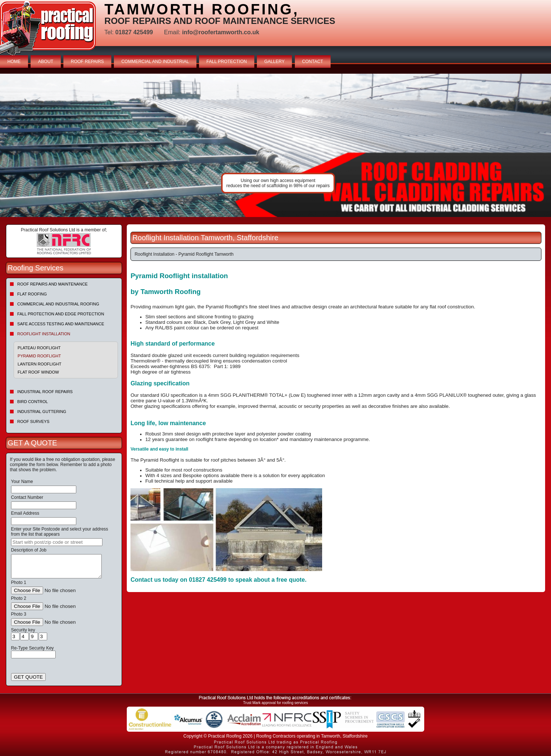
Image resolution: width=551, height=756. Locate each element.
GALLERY (274, 62)
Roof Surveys (33, 421)
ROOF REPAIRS (87, 62)
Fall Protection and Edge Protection (61, 314)
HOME (14, 62)
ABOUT (46, 62)
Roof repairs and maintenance (53, 284)
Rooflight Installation (44, 334)
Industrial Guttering (42, 412)
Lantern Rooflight (40, 364)
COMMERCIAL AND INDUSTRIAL (155, 62)
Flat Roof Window (38, 372)
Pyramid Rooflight (39, 356)
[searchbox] (57, 542)
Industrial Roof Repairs (45, 392)
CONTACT (313, 62)
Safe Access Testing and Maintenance (61, 324)
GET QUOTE (28, 677)
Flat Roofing (32, 294)
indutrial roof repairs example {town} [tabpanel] (275, 145)
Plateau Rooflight (39, 348)
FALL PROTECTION (227, 62)
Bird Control (33, 402)
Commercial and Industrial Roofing (58, 304)
